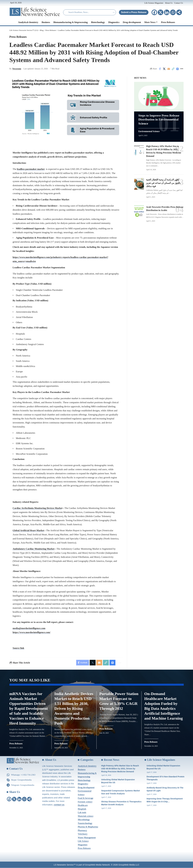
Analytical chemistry (87, 766)
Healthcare (83, 805)
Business (82, 770)
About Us (169, 3)
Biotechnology (84, 780)
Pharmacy (82, 831)
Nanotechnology (85, 823)
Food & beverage (85, 798)
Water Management (87, 838)
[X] (161, 12)
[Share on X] (164, 69)
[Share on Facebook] (160, 69)
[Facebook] (154, 12)
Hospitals (82, 809)
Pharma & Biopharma (88, 827)
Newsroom (17, 69)
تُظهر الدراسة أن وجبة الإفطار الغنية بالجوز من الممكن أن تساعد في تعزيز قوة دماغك (163, 183)
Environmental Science (149, 131)
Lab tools (82, 813)
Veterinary (83, 834)
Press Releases (18, 37)
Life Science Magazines (154, 3)
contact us (59, 805)
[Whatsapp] (173, 12)
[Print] (177, 69)
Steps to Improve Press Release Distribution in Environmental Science (159, 119)
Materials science (85, 816)
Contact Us (179, 3)
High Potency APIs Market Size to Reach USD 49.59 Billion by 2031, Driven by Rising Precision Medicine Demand (120, 769)
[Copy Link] (173, 69)
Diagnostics (83, 784)
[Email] (169, 69)
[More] (179, 12)
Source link (18, 648)
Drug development (86, 788)
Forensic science (85, 802)
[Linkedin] (167, 12)
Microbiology (84, 820)
